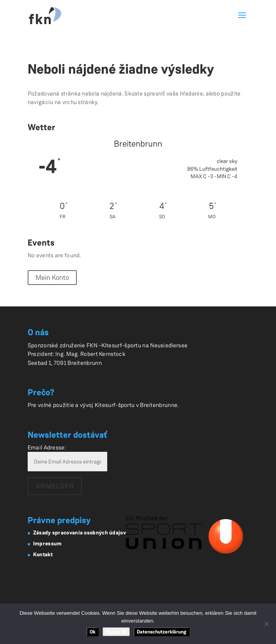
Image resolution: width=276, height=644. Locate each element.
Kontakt (43, 554)
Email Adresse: (47, 448)
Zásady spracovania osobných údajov (80, 533)
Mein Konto (52, 278)
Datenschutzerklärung (162, 632)
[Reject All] (266, 624)
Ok (93, 632)
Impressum (48, 543)
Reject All (116, 632)
